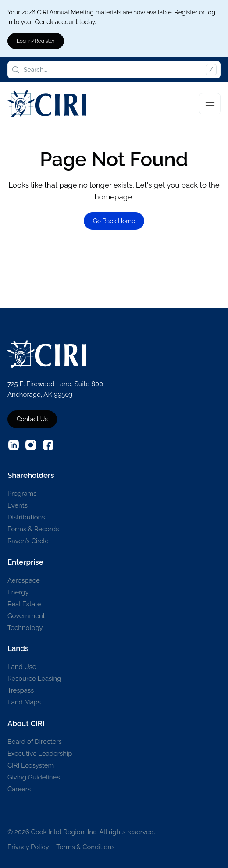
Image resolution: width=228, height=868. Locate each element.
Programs (22, 493)
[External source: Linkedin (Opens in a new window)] (14, 445)
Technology (25, 628)
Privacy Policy (28, 847)
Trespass (21, 690)
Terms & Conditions (85, 847)
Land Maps (24, 702)
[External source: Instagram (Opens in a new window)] (31, 445)
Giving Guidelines (34, 777)
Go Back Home (114, 221)
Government (26, 616)
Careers (19, 789)
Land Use (22, 667)
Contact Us (32, 419)
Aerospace (24, 580)
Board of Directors (35, 742)
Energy (18, 592)
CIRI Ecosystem (31, 765)
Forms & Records (33, 529)
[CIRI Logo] (47, 104)
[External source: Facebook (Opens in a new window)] (48, 445)
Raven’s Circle (28, 541)
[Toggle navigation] (210, 104)
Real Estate (24, 604)
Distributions (26, 517)
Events (18, 505)
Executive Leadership (40, 753)
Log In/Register (36, 41)
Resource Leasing (34, 678)
